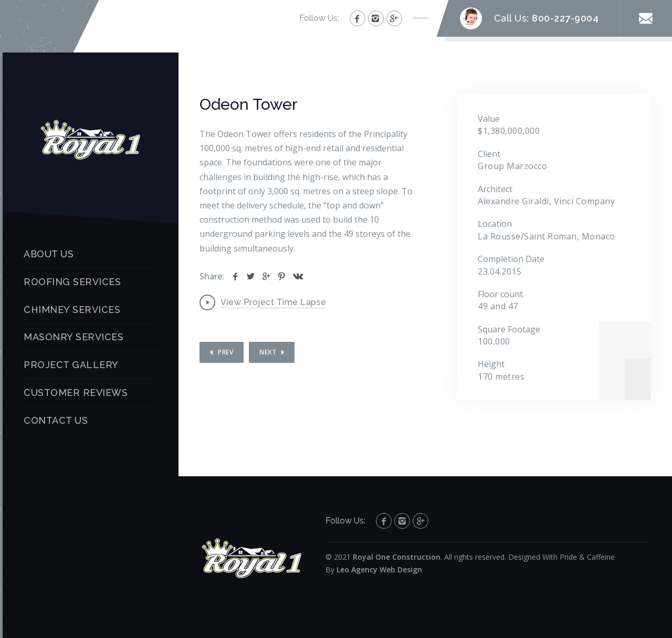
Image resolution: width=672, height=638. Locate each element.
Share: (212, 276)
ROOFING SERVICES (72, 282)
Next (268, 352)
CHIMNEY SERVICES (72, 310)
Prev (225, 352)
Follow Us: (319, 18)
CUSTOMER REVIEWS (76, 393)
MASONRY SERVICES (73, 337)
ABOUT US (49, 254)
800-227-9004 (565, 18)
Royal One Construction (397, 557)
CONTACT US (56, 420)
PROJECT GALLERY (71, 365)
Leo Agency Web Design (379, 569)
